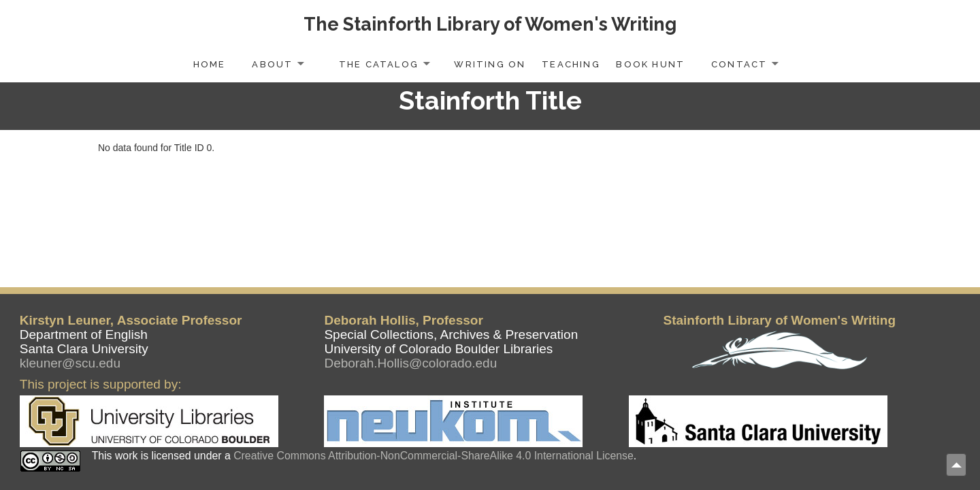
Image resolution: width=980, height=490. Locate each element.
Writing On (490, 64)
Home (210, 64)
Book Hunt (650, 64)
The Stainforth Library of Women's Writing (490, 24)
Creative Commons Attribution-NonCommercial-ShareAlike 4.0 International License (434, 456)
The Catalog (379, 64)
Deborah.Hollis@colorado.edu (410, 363)
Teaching (571, 64)
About (272, 64)
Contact (739, 64)
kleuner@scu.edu (70, 363)
